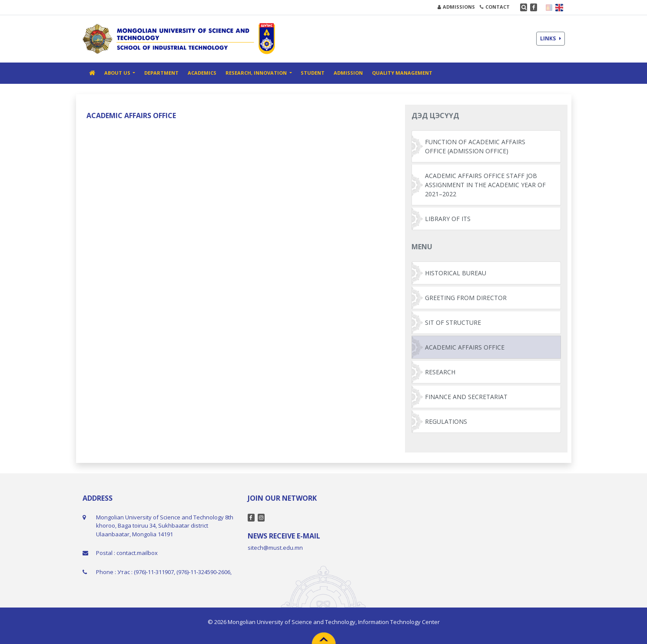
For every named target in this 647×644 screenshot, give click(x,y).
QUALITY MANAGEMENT (402, 73)
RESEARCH (440, 372)
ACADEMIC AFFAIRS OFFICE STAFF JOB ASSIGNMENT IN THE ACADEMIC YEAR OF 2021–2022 (485, 185)
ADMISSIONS (456, 7)
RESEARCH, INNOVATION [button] (257, 73)
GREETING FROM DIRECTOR (466, 298)
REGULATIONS (446, 421)
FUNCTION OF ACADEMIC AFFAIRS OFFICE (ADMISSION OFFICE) (475, 146)
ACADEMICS (202, 73)
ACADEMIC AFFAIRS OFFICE (465, 347)
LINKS (551, 38)
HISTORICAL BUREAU (456, 273)
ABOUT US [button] (118, 73)
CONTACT (495, 7)
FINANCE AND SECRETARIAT (466, 397)
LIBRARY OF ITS (448, 219)
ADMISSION (348, 73)
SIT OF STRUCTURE (453, 322)
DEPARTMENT (161, 73)
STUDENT (313, 73)
